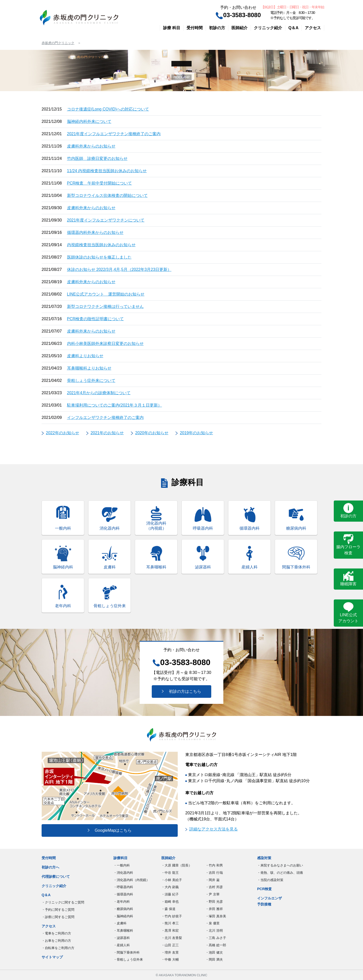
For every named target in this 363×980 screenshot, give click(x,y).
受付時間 (195, 28)
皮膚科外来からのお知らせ (91, 146)
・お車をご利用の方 (56, 941)
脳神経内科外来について (89, 121)
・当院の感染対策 (270, 880)
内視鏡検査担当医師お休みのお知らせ (101, 245)
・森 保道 (168, 909)
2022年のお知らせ (63, 433)
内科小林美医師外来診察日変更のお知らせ (105, 343)
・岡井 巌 (213, 880)
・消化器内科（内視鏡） (131, 880)
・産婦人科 (122, 945)
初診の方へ (50, 867)
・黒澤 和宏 (170, 931)
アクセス (313, 28)
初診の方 (217, 28)
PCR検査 (264, 889)
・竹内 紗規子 (172, 916)
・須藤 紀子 (170, 894)
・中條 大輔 (170, 959)
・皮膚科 (120, 923)
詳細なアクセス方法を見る (211, 829)
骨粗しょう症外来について (91, 380)
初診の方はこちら (181, 691)
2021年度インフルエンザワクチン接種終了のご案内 (114, 134)
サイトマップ (52, 957)
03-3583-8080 (238, 15)
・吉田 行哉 (214, 873)
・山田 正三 (170, 945)
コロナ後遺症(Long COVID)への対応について (108, 109)
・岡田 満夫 (214, 959)
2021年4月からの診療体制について (99, 393)
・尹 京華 (213, 894)
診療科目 (120, 858)
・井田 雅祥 (214, 909)
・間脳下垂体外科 (127, 952)
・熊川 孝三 (170, 923)
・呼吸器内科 (123, 887)
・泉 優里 (213, 923)
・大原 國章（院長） (177, 865)
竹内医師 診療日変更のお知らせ (97, 158)
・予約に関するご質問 (58, 910)
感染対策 (264, 858)
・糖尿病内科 (123, 909)
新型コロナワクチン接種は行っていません (105, 306)
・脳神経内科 (123, 916)
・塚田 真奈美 (216, 916)
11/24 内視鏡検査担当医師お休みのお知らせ (107, 171)
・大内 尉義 (170, 887)
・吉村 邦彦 (214, 887)
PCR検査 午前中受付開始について (100, 183)
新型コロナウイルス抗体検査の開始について (107, 195)
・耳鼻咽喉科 (123, 931)
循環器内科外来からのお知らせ (95, 232)
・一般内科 (122, 865)
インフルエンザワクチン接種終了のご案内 (105, 418)
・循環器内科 (123, 894)
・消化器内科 (123, 873)
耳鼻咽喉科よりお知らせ (89, 368)
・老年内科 (122, 902)
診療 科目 (172, 28)
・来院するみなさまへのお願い (280, 865)
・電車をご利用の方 (56, 933)
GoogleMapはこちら (110, 830)
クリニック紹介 (268, 28)
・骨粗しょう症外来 (128, 959)
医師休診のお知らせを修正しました (99, 257)
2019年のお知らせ (196, 433)
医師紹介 (239, 28)
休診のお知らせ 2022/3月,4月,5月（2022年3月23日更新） (119, 269)
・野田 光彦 (214, 902)
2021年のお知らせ (107, 433)
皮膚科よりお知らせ (85, 356)
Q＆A (293, 28)
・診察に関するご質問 (58, 917)
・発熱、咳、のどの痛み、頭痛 (280, 873)
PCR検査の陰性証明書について (96, 319)
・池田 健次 (214, 952)
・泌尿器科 (122, 938)
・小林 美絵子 (172, 880)
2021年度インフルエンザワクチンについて (106, 220)
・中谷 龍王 (170, 873)
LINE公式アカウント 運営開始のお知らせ (106, 294)
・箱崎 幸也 (170, 902)
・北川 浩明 (214, 931)
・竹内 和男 (214, 865)
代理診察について (56, 877)
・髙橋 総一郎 (216, 945)
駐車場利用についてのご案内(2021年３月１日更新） (115, 405)
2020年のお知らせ (152, 433)
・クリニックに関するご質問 (63, 902)
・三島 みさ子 (216, 938)
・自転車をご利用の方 (58, 948)
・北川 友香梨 (172, 938)
